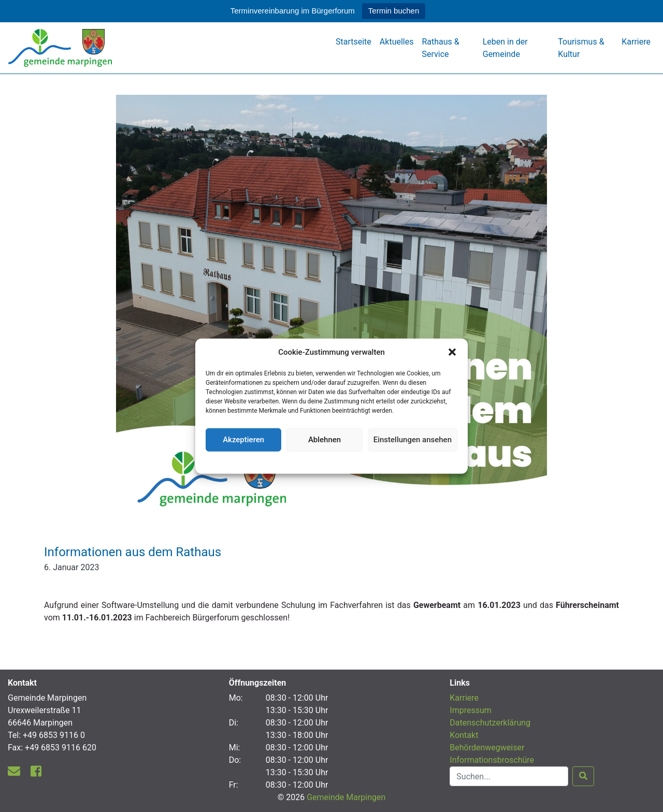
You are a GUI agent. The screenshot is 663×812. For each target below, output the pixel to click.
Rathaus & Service (440, 48)
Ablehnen (325, 440)
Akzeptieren (243, 440)
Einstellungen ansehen (413, 440)
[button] (452, 352)
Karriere (636, 42)
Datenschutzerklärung (332, 461)
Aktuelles (397, 42)
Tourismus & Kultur (581, 48)
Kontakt (464, 735)
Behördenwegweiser (487, 748)
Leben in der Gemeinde (505, 48)
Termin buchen (394, 11)
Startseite (354, 42)
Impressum (471, 710)
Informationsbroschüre (492, 760)
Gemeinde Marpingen (346, 797)
